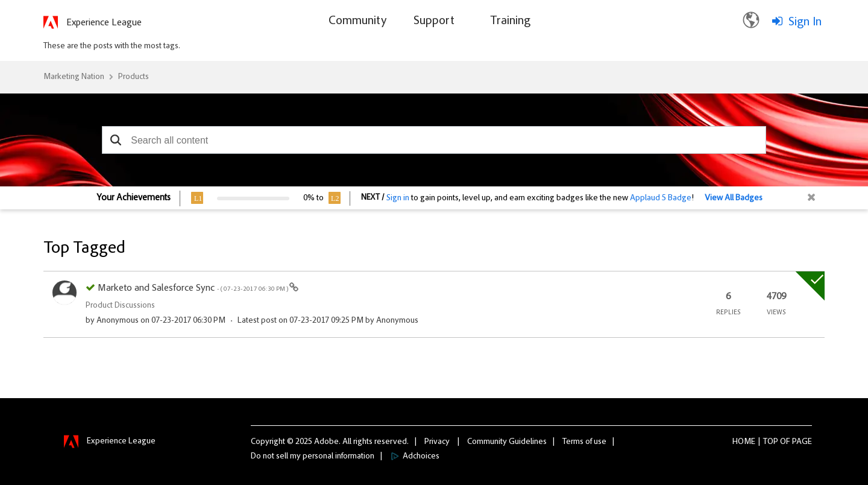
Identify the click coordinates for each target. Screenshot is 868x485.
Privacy (437, 442)
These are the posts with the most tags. (112, 46)
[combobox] (434, 140)
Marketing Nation (74, 77)
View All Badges (734, 198)
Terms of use (584, 442)
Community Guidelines (507, 442)
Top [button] (771, 442)
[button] (115, 140)
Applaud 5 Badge (661, 198)
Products (134, 77)
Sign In (805, 22)
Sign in (398, 198)
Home (744, 442)
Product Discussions (120, 306)
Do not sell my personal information (313, 457)
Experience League (104, 23)
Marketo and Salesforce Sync (193, 288)
